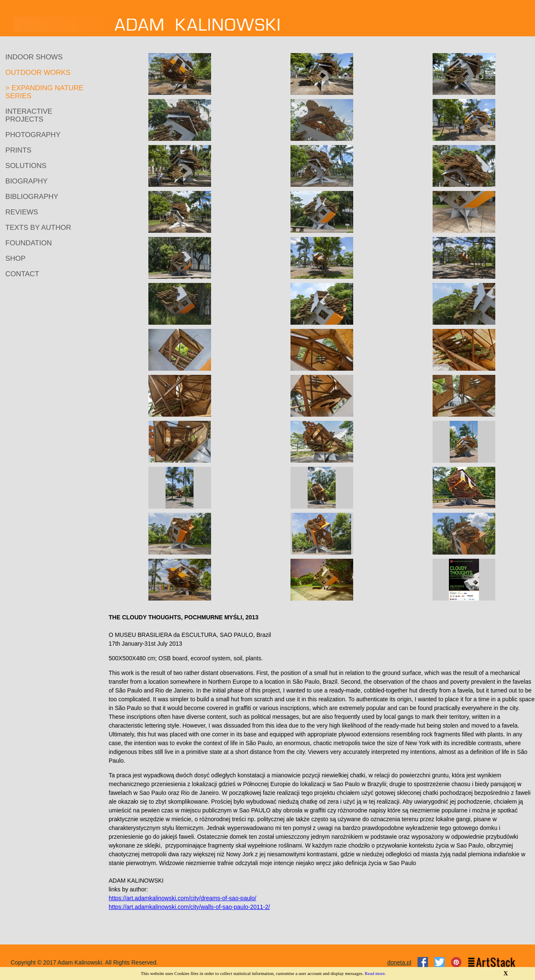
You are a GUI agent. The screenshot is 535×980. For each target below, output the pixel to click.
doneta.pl (399, 962)
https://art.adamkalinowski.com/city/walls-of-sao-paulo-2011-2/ (189, 907)
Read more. (376, 973)
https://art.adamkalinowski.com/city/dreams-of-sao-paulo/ (182, 898)
